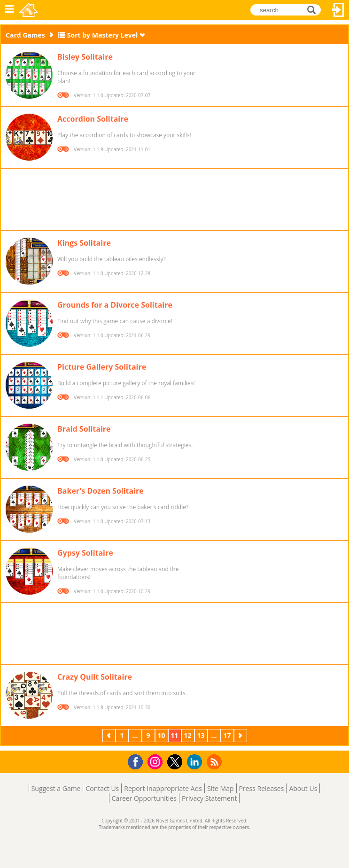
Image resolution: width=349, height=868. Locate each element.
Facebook (138, 761)
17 (227, 735)
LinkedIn (196, 762)
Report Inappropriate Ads (163, 788)
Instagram (156, 761)
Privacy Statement (209, 798)
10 (161, 735)
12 (187, 735)
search (314, 9)
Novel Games (29, 10)
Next (241, 735)
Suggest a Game (56, 788)
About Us (303, 788)
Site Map (221, 788)
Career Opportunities (144, 798)
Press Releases (262, 788)
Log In (338, 10)
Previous (110, 735)
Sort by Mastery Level (103, 35)
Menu (9, 10)
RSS (215, 762)
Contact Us (102, 788)
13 (201, 735)
